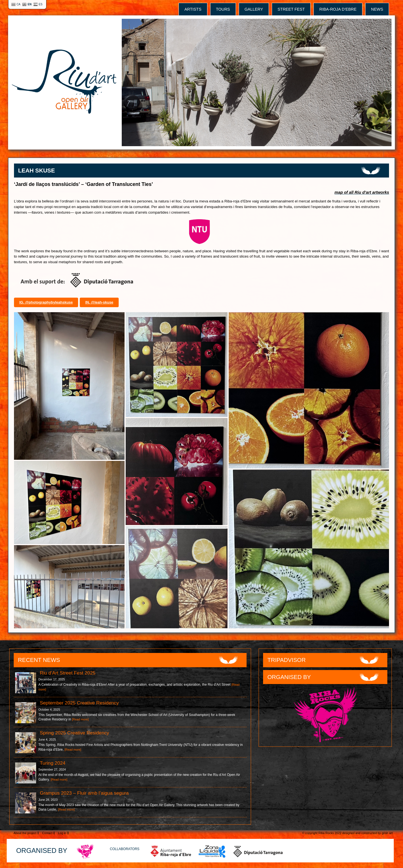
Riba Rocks (326, 833)
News (377, 9)
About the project (25, 833)
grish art (387, 833)
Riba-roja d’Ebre (338, 9)
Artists (193, 9)
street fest (291, 9)
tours (223, 9)
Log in (62, 833)
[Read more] (80, 719)
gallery (254, 9)
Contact (47, 833)
